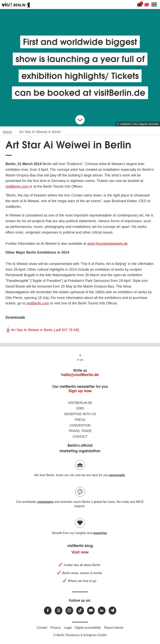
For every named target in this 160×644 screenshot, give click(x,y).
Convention (80, 425)
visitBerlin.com (17, 186)
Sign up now (80, 391)
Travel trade (80, 431)
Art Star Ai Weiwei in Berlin (45, 330)
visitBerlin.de (80, 403)
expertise (100, 533)
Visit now (80, 552)
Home (7, 132)
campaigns (45, 502)
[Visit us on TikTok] (80, 611)
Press (80, 420)
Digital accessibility (88, 628)
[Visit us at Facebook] (48, 611)
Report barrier (114, 628)
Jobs (80, 408)
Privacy (55, 628)
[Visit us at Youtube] (91, 611)
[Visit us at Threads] (59, 611)
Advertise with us (80, 414)
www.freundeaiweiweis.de (107, 244)
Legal (68, 628)
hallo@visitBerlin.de (80, 375)
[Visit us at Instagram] (69, 611)
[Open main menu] (154, 5)
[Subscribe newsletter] (112, 611)
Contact (80, 437)
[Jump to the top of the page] (80, 357)
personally (117, 475)
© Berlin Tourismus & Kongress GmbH (80, 635)
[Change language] (147, 5)
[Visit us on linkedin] (102, 611)
